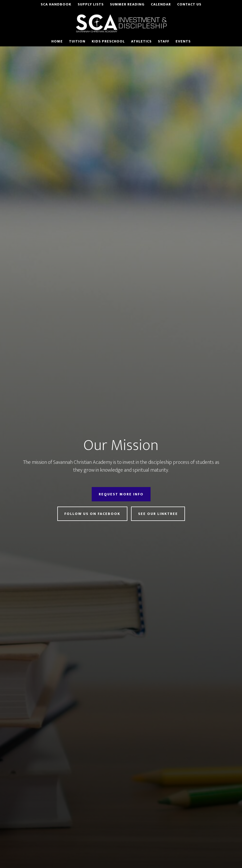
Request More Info (121, 494)
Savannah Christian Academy (121, 23)
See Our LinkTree (158, 514)
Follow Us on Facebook (92, 514)
